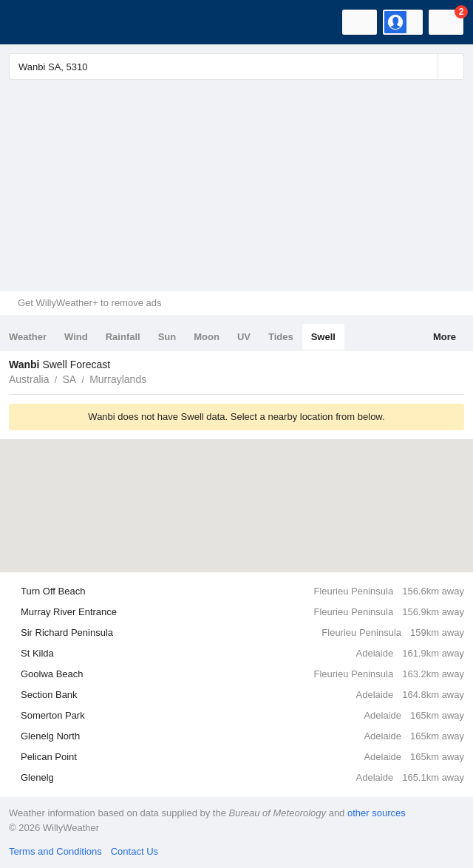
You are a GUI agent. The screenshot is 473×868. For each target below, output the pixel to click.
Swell (323, 337)
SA (69, 379)
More (445, 337)
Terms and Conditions (55, 851)
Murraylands (118, 379)
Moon (207, 337)
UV (244, 337)
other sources (377, 813)
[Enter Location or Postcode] (236, 67)
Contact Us (135, 851)
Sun (167, 337)
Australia (29, 379)
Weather (28, 337)
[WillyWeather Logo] (33, 22)
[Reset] (425, 67)
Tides (281, 337)
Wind (76, 337)
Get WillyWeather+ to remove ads (89, 303)
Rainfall (123, 337)
